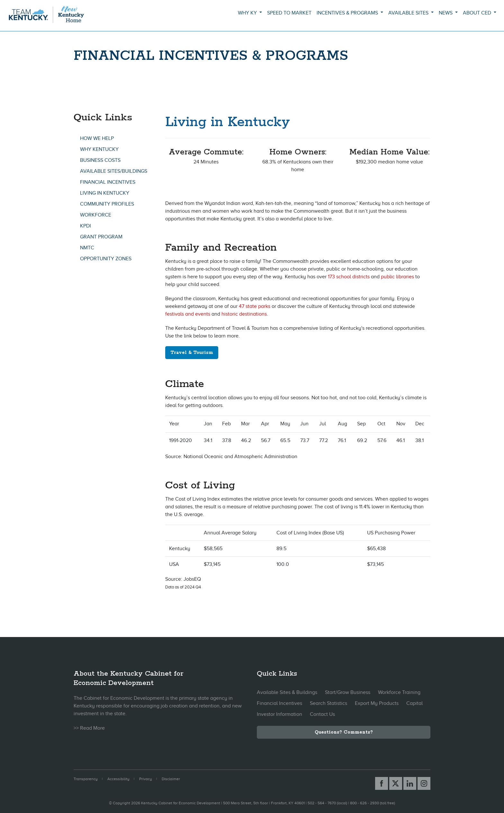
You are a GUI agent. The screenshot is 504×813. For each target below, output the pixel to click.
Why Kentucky (99, 149)
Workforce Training (399, 692)
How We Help (97, 138)
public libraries (397, 277)
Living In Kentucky (105, 193)
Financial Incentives (108, 182)
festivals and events (188, 314)
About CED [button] (478, 13)
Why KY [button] (248, 13)
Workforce (96, 215)
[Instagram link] (424, 783)
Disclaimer (171, 779)
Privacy (146, 779)
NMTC (87, 248)
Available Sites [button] (409, 13)
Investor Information (279, 714)
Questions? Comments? (344, 732)
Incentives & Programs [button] (348, 13)
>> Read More (89, 728)
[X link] (396, 783)
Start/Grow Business (348, 692)
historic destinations (244, 314)
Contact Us (322, 714)
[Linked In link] (410, 783)
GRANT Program (101, 237)
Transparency (86, 779)
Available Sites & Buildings (287, 692)
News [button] (446, 13)
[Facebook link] (382, 783)
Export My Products (377, 703)
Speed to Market (289, 13)
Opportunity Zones (106, 259)
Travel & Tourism (192, 353)
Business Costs (100, 160)
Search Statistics (328, 703)
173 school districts (349, 277)
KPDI (85, 226)
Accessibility (118, 779)
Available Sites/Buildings (114, 171)
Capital (414, 703)
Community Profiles (107, 204)
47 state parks (255, 306)
